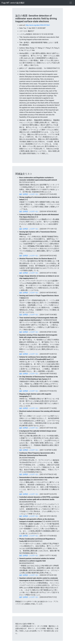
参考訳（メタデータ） (31, 194)
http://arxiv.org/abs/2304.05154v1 (38, 25)
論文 (21, 194)
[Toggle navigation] (71, 3)
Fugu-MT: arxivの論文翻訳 (13, 3)
